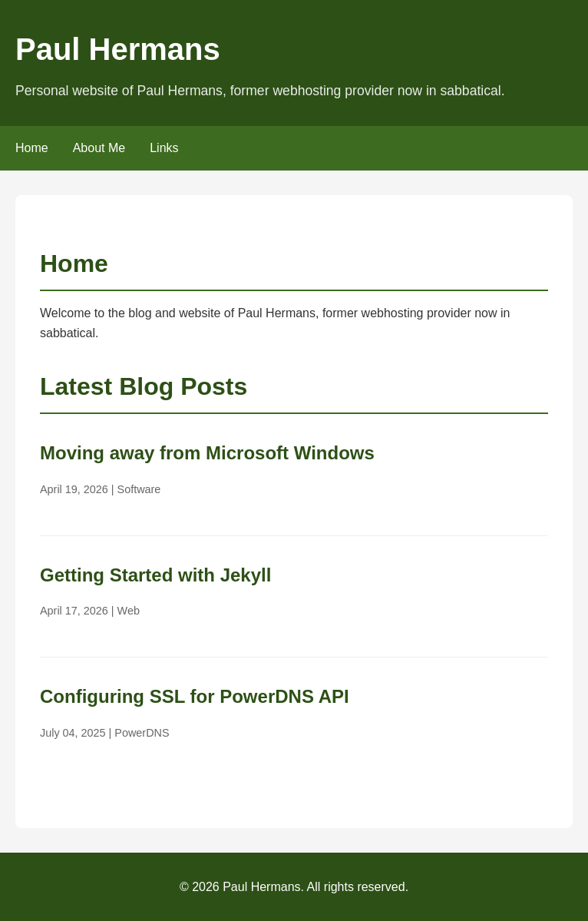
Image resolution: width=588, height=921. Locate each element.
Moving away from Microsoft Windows (207, 453)
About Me (99, 148)
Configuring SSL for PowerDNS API (195, 696)
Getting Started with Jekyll (155, 575)
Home (32, 148)
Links (164, 148)
